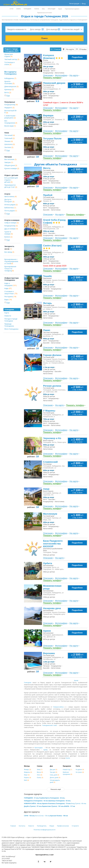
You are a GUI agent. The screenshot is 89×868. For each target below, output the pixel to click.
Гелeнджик (28, 683)
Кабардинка (10, 78)
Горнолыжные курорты (72, 9)
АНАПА (18, 9)
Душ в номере (11, 229)
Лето (40, 775)
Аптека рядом (11, 205)
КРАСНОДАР (52, 9)
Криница (9, 89)
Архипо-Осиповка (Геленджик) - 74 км (56, 803)
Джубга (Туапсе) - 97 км (32, 806)
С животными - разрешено (10, 117)
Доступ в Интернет (9, 201)
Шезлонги (10, 144)
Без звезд (9, 252)
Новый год (67, 770)
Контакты (22, 826)
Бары (8, 300)
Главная (13, 826)
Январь (27, 770)
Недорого (9, 108)
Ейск (43, 9)
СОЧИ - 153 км (29, 816)
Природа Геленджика (9, 325)
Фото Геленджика (11, 329)
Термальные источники (44, 13)
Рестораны (10, 297)
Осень (40, 778)
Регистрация (74, 4)
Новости (8, 316)
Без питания (10, 159)
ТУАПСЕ (37, 9)
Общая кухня (11, 165)
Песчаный (10, 135)
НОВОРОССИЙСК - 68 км (33, 803)
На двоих (80, 770)
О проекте (75, 826)
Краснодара (39, 748)
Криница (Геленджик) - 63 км (59, 801)
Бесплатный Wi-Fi (11, 112)
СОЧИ (12, 9)
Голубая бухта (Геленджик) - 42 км (52, 798)
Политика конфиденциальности (44, 830)
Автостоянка (10, 196)
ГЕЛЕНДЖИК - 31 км (31, 798)
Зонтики (9, 147)
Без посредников (11, 122)
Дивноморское (11, 86)
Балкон (8, 237)
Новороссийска (58, 707)
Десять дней (55, 778)
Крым (60, 9)
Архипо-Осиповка (9, 82)
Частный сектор (12, 59)
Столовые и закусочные (11, 292)
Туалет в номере (9, 233)
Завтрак (9, 162)
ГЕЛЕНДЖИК (27, 9)
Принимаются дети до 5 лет (11, 186)
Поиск (44, 38)
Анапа (68, 758)
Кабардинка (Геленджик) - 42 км (36, 801)
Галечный (10, 138)
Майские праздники (67, 773)
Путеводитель (42, 826)
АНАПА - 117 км (70, 806)
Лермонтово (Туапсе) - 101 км (52, 806)
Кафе (8, 288)
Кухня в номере (12, 168)
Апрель (27, 778)
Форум (52, 826)
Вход (84, 4)
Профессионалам (63, 826)
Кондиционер (11, 105)
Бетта (8, 92)
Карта (7, 313)
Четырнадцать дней (55, 781)
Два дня (53, 770)
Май (26, 780)
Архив (76, 680)
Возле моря (10, 126)
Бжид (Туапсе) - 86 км (78, 803)
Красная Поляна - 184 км (59, 816)
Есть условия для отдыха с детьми (11, 180)
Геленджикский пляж (49, 725)
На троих (80, 772)
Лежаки (9, 141)
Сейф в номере (12, 223)
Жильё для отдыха (9, 55)
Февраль (28, 772)
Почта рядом (11, 211)
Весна (40, 772)
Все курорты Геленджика (10, 73)
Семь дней (54, 775)
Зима (40, 770)
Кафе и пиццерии (10, 284)
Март (27, 775)
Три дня (53, 772)
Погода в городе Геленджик (11, 320)
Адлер (45, 750)
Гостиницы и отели (10, 63)
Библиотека (10, 208)
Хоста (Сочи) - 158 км (42, 816)
